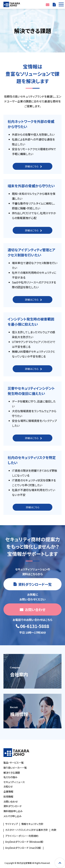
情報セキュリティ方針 (32, 824)
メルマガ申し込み (12, 816)
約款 (54, 830)
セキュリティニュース (14, 782)
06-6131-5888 (35, 626)
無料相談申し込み (13, 811)
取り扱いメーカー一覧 (15, 768)
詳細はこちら (32, 166)
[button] (60, 4)
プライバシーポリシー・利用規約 (22, 836)
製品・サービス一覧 (14, 763)
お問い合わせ (47, 4)
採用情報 (8, 796)
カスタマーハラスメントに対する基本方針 (27, 830)
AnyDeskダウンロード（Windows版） (25, 842)
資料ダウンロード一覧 (54, 4)
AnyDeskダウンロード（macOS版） (23, 848)
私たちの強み (10, 777)
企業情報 (8, 791)
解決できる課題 (12, 773)
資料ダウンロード (13, 806)
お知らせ (8, 786)
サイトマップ (12, 824)
